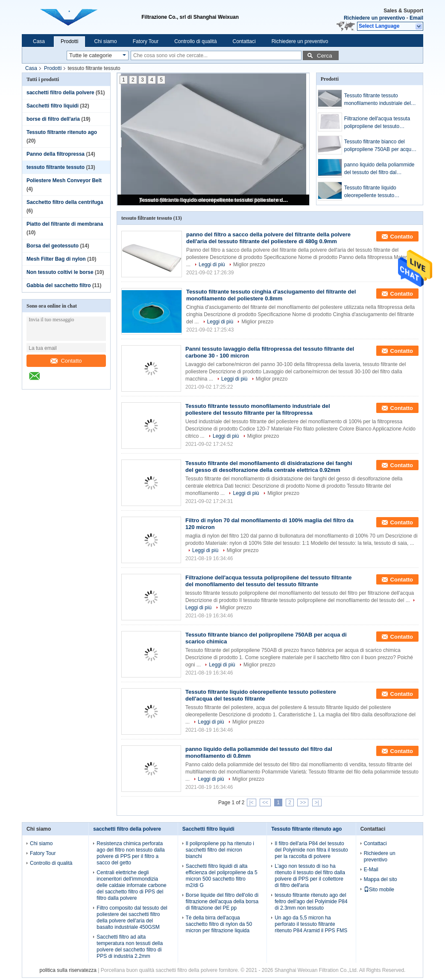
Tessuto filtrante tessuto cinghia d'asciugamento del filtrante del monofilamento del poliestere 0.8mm (271, 295)
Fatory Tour (146, 41)
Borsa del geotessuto (53, 246)
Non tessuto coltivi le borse (60, 272)
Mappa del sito (381, 879)
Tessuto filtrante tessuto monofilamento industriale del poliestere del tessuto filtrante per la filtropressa (378, 100)
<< (265, 803)
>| (317, 803)
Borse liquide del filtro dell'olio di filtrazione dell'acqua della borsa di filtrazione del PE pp (222, 901)
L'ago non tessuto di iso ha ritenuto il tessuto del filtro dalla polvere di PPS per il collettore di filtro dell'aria (310, 876)
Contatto (66, 361)
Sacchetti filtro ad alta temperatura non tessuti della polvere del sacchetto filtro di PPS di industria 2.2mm (130, 947)
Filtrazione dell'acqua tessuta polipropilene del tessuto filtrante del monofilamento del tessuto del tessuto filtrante (378, 123)
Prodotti (69, 41)
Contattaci (244, 41)
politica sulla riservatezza (68, 970)
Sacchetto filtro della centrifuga (65, 202)
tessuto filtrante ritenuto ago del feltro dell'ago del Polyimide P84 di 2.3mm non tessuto (311, 901)
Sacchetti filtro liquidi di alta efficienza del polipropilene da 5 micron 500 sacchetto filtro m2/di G (222, 876)
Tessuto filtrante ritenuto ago (62, 132)
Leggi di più (212, 265)
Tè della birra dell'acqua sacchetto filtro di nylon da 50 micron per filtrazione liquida (219, 924)
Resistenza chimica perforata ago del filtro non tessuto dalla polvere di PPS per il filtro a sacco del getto (130, 853)
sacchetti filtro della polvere (60, 93)
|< (252, 803)
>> (303, 803)
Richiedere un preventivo (374, 18)
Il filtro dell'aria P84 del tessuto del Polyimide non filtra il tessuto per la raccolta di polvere (311, 850)
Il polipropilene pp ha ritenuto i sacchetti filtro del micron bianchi (220, 850)
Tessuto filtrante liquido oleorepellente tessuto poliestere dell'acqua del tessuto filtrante (214, 200)
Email (416, 18)
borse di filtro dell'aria (53, 119)
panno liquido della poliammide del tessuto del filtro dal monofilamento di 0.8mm (379, 169)
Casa (39, 41)
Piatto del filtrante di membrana (65, 224)
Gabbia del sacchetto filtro (59, 285)
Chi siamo (105, 41)
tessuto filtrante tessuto (56, 167)
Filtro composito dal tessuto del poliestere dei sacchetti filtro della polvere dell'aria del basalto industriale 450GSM (132, 917)
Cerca (325, 56)
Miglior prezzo (249, 265)
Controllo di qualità (195, 41)
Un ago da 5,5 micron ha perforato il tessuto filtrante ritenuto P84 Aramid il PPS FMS (311, 924)
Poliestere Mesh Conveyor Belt (64, 180)
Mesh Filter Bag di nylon (56, 259)
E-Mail (371, 869)
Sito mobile (379, 890)
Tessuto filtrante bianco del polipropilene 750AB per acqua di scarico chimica (379, 146)
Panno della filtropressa (56, 154)
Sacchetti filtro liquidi (53, 106)
